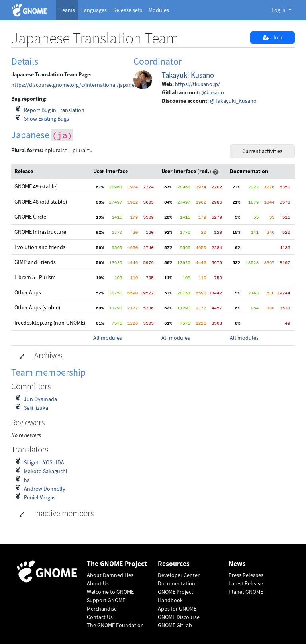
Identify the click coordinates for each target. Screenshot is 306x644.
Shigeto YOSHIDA (44, 462)
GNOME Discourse (179, 617)
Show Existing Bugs (46, 119)
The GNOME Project (117, 564)
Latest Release (246, 583)
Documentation (177, 583)
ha (27, 480)
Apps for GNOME (177, 609)
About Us (98, 583)
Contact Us (100, 617)
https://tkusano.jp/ (197, 84)
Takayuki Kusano (188, 75)
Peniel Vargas (40, 497)
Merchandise (102, 609)
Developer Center (179, 575)
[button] (216, 171)
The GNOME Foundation (115, 625)
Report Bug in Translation (54, 110)
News (237, 564)
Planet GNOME (246, 592)
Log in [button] (279, 10)
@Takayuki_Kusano (233, 101)
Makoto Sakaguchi (45, 471)
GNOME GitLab (175, 625)
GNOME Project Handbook (176, 596)
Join (273, 37)
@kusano (213, 92)
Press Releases (246, 575)
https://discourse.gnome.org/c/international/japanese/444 (81, 85)
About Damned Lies (110, 575)
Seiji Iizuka (36, 408)
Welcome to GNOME (110, 592)
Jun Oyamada (40, 399)
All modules (108, 338)
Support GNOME (106, 600)
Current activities (262, 151)
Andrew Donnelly (45, 489)
